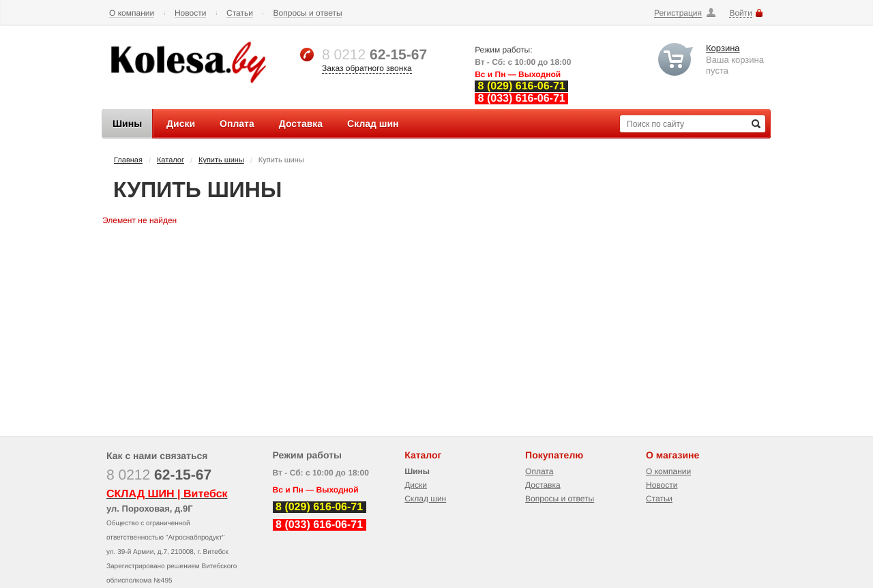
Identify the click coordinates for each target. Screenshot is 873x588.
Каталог (171, 160)
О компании (132, 13)
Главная (128, 160)
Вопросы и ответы (308, 13)
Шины (417, 471)
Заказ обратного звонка (367, 68)
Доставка (543, 485)
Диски (416, 485)
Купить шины (221, 160)
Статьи (240, 13)
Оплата (539, 471)
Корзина (723, 48)
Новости (190, 13)
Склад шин (425, 499)
